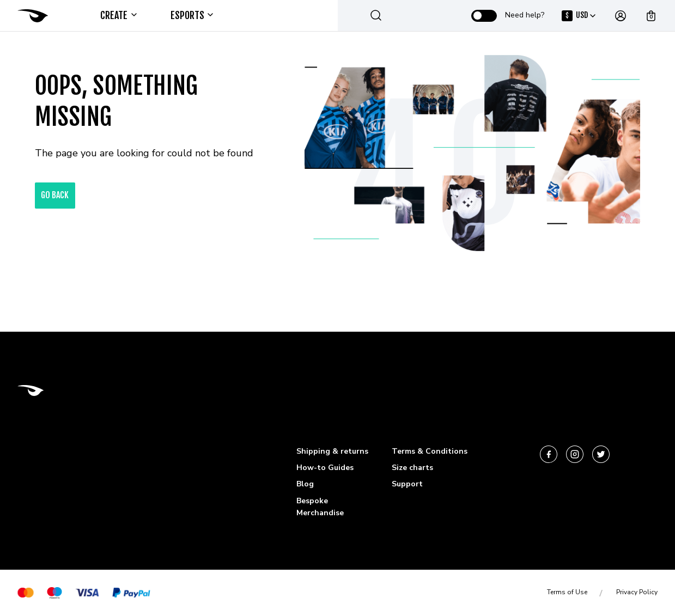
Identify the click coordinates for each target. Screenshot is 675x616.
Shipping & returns (332, 451)
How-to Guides (325, 468)
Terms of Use (567, 592)
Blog (305, 484)
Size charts (412, 468)
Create (118, 15)
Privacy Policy (637, 592)
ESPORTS (191, 15)
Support (407, 484)
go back (55, 195)
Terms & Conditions (430, 451)
